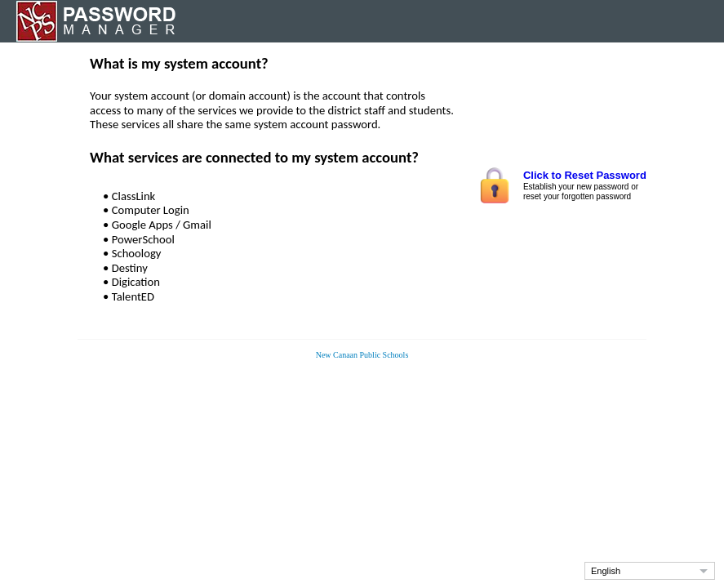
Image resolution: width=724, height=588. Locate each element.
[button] (650, 571)
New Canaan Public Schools (362, 355)
